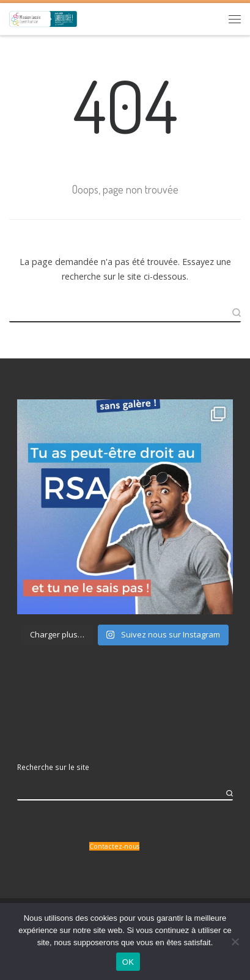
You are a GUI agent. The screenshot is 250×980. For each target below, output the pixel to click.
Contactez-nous (114, 846)
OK (128, 962)
